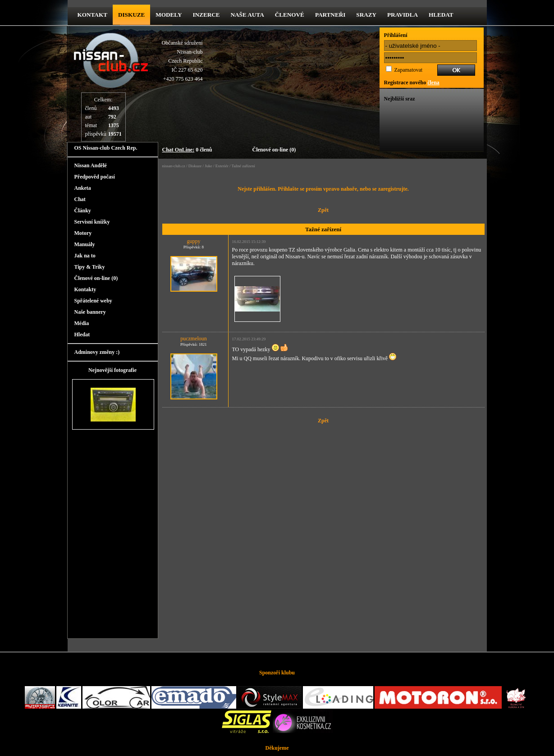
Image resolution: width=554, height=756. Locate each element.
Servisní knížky (92, 222)
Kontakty (85, 289)
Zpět (323, 210)
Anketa (83, 188)
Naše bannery (90, 312)
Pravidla (403, 15)
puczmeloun (194, 339)
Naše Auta (247, 15)
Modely (169, 15)
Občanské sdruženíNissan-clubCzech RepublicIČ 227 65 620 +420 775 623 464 (182, 61)
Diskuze (195, 166)
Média (82, 323)
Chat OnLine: (179, 150)
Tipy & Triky (90, 267)
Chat (80, 199)
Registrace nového (412, 82)
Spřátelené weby (93, 301)
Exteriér (222, 166)
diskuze (131, 15)
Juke (208, 166)
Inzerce (206, 15)
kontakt (92, 15)
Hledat (441, 15)
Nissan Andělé (91, 165)
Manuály (85, 244)
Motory (83, 233)
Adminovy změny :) (97, 352)
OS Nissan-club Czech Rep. (106, 148)
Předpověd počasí (95, 177)
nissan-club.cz (174, 166)
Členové (290, 15)
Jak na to (85, 256)
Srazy (366, 15)
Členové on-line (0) (274, 150)
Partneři (330, 15)
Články (83, 211)
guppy (194, 241)
